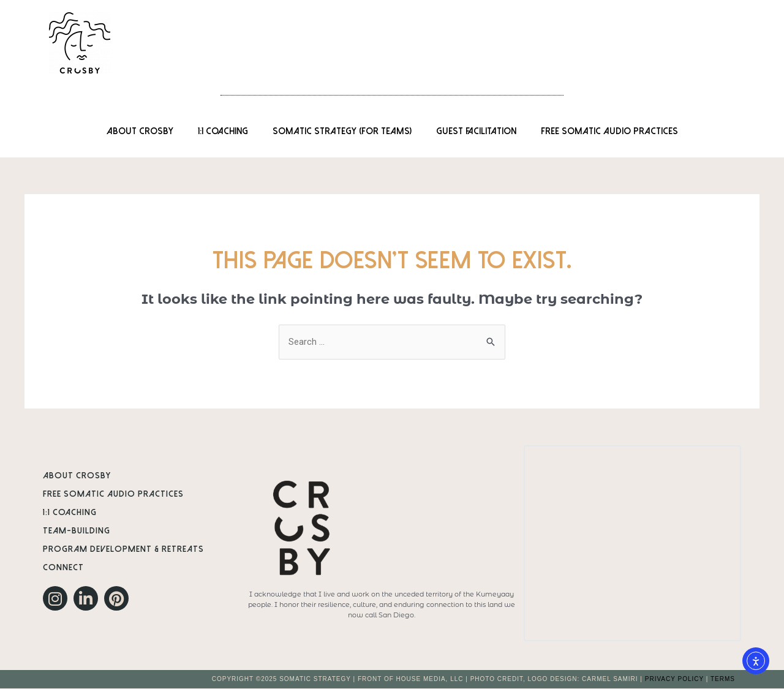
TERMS (723, 680)
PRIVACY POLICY (674, 680)
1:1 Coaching (223, 131)
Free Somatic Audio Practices (609, 131)
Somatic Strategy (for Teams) (342, 131)
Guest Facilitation (476, 131)
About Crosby (140, 131)
